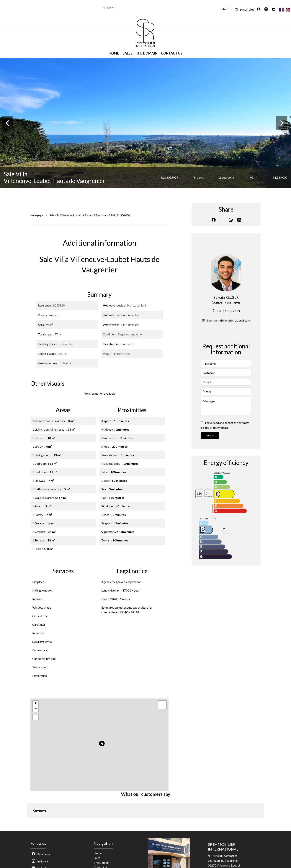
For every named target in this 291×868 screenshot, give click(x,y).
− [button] (36, 709)
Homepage (37, 215)
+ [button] (36, 704)
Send (210, 436)
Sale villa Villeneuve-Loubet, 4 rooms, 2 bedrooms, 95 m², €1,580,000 (90, 215)
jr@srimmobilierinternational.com (228, 320)
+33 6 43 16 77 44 (228, 311)
